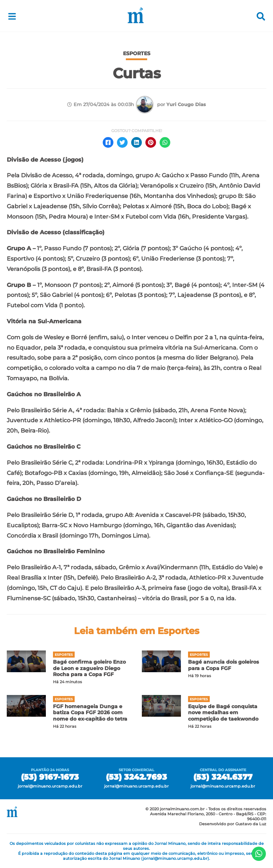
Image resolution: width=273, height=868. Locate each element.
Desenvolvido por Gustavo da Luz (233, 824)
